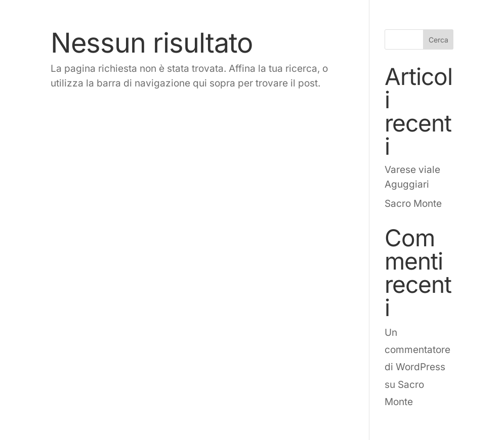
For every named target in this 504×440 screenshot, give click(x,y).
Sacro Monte (413, 204)
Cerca (438, 40)
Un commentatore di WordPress (417, 350)
